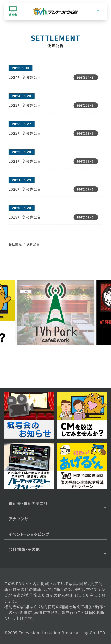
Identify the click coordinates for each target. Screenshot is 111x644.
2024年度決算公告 (53, 77)
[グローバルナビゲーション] (98, 11)
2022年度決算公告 (53, 133)
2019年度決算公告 (53, 217)
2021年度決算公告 (53, 161)
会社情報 (15, 244)
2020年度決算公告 (53, 189)
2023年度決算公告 (53, 105)
